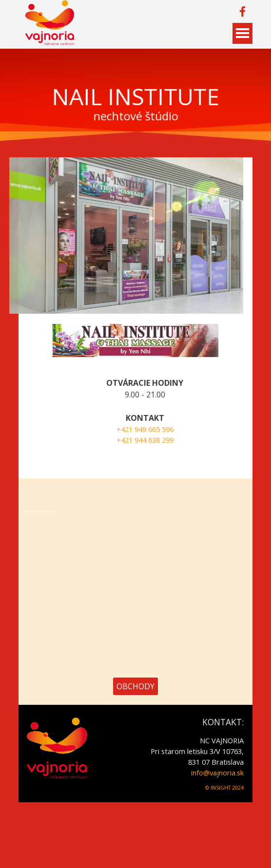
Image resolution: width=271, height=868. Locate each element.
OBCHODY (135, 686)
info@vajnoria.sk (217, 773)
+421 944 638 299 (163, 440)
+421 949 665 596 (163, 429)
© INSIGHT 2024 (224, 788)
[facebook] (242, 11)
